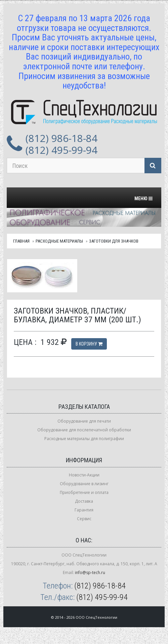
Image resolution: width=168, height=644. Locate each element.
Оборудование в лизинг (84, 484)
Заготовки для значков (114, 241)
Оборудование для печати (84, 421)
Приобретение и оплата (84, 492)
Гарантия (84, 510)
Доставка (84, 501)
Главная (21, 241)
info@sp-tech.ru (90, 573)
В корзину (89, 344)
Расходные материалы (59, 241)
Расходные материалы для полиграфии (84, 439)
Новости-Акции (84, 475)
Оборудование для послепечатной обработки (84, 430)
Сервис (84, 519)
